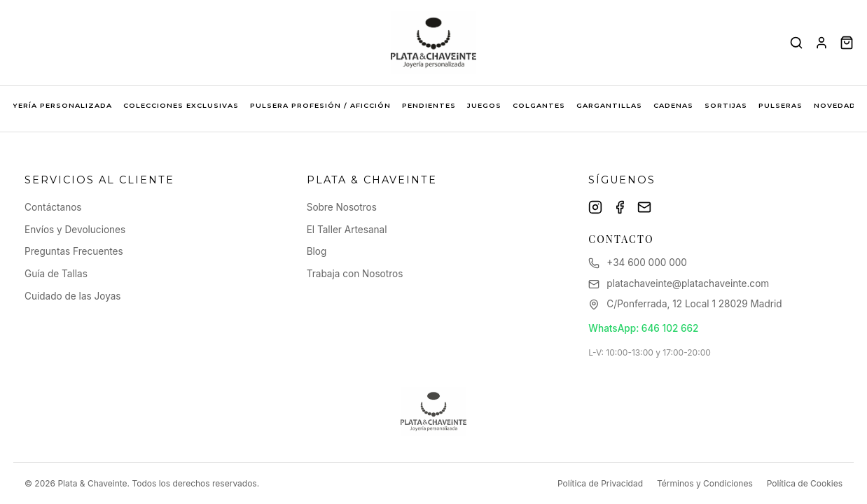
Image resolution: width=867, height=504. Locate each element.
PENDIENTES (429, 105)
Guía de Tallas (56, 274)
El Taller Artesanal (347, 230)
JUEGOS (484, 105)
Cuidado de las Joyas (73, 296)
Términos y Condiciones (705, 483)
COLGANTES (539, 105)
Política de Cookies (805, 483)
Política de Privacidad (600, 483)
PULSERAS (781, 105)
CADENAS (673, 105)
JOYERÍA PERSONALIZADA (57, 105)
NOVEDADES (840, 105)
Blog (317, 251)
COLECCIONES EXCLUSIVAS (181, 105)
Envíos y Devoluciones (75, 230)
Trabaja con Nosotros (355, 274)
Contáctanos (53, 207)
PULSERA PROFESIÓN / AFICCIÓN (320, 105)
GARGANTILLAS (609, 105)
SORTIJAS (726, 105)
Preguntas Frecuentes (74, 251)
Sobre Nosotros (342, 207)
